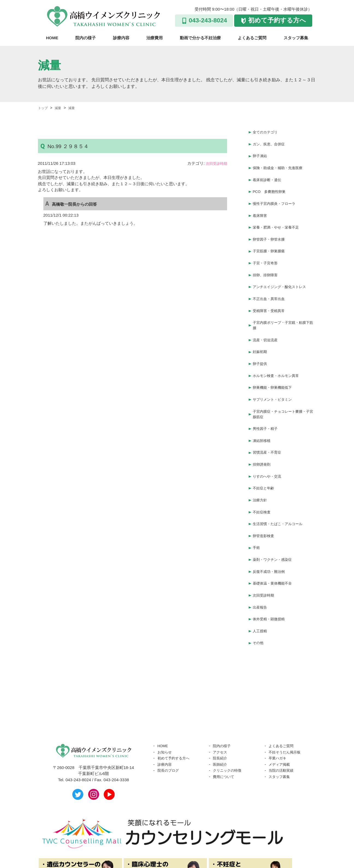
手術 (257, 510)
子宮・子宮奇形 (267, 250)
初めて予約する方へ (277, 20)
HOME (52, 38)
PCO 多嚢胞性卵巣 (272, 185)
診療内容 (121, 38)
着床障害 (261, 207)
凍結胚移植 (263, 413)
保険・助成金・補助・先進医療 (281, 164)
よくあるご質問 (252, 38)
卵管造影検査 (265, 499)
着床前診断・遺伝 (269, 174)
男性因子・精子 (267, 402)
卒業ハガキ (279, 711)
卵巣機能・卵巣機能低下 (275, 364)
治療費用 (154, 38)
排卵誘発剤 (263, 435)
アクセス (221, 705)
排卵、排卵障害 (267, 261)
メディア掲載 (281, 717)
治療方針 (261, 467)
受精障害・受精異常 (271, 293)
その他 (259, 596)
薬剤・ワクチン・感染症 (275, 521)
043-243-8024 (208, 20)
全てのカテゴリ (267, 131)
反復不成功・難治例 (271, 532)
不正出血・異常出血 (271, 282)
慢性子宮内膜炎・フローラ (277, 196)
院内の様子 (86, 38)
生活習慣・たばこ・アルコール (281, 488)
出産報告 (261, 564)
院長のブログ (170, 723)
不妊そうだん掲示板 (287, 705)
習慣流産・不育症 (269, 424)
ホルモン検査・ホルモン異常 (279, 353)
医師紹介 (221, 717)
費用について (225, 730)
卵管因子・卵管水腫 (271, 228)
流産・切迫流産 (267, 321)
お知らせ (166, 705)
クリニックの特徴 (229, 723)
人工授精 (261, 586)
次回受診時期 (215, 163)
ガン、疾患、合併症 (271, 142)
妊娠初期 (261, 332)
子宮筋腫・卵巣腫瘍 (271, 239)
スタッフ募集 (296, 38)
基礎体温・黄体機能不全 (275, 542)
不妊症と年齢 (265, 456)
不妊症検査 (263, 478)
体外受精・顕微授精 (271, 575)
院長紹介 (221, 711)
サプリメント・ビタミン (275, 375)
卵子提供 (261, 342)
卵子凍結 (261, 153)
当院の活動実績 (283, 723)
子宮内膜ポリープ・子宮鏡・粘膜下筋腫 (283, 307)
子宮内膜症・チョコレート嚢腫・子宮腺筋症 (283, 388)
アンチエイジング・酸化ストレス (283, 272)
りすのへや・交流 (269, 445)
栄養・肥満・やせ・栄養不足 (279, 218)
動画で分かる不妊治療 (200, 38)
